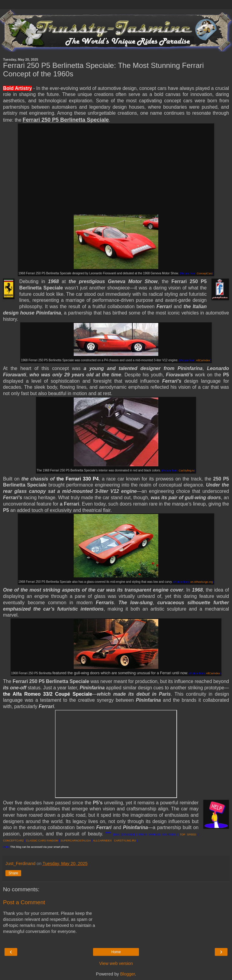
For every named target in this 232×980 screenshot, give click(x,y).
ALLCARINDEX (102, 841)
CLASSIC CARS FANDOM (42, 841)
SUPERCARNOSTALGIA (76, 841)
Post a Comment (24, 902)
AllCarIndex (203, 360)
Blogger (128, 974)
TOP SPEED (188, 835)
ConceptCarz (205, 273)
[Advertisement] (116, 169)
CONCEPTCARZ (13, 841)
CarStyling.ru (187, 471)
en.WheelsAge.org (201, 582)
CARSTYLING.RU (125, 841)
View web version (116, 963)
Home (116, 952)
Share (13, 873)
